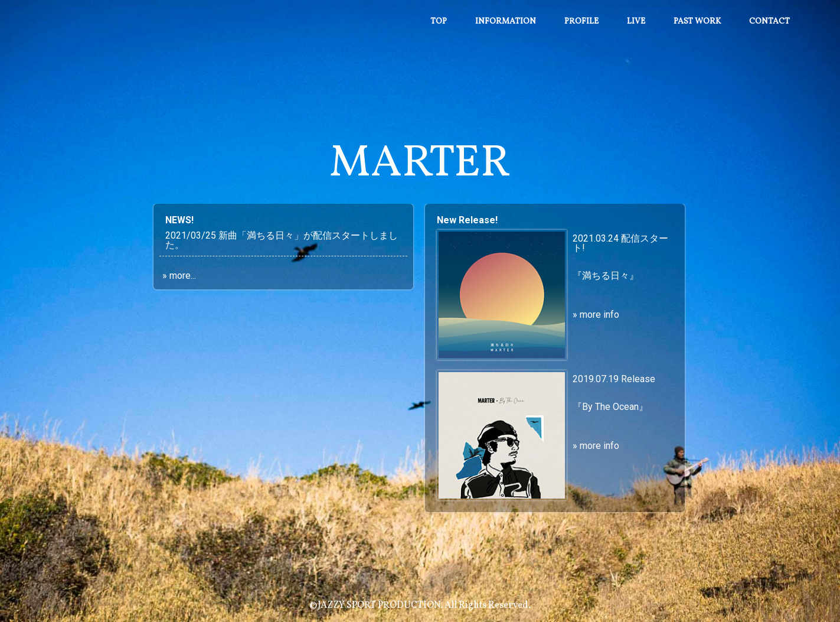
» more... (179, 276)
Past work (697, 22)
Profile (581, 22)
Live (636, 22)
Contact (769, 22)
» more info (596, 315)
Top (439, 22)
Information (506, 22)
